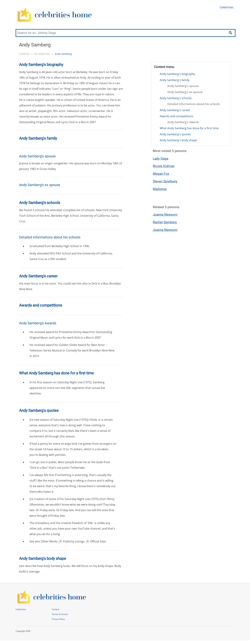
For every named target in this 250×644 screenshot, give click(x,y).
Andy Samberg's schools (176, 98)
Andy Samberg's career (175, 110)
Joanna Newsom (165, 215)
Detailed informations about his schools (194, 104)
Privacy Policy (58, 619)
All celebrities (42, 54)
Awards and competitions (176, 116)
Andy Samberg (63, 54)
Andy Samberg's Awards (183, 122)
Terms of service (60, 614)
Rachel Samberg (165, 222)
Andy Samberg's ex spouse (185, 92)
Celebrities (227, 7)
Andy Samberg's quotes (175, 134)
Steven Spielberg (165, 181)
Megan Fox (161, 174)
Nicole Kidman (164, 166)
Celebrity (24, 54)
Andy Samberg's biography (177, 74)
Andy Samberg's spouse (183, 86)
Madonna (160, 189)
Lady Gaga (161, 159)
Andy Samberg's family (175, 80)
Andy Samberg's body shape (178, 140)
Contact (55, 609)
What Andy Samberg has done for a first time (189, 128)
